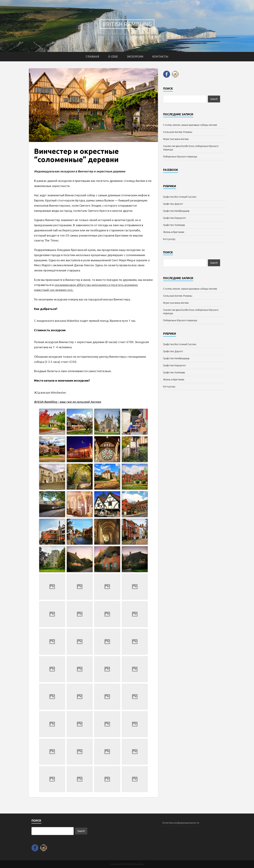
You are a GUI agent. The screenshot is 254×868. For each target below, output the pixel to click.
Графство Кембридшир (176, 211)
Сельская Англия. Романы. (178, 132)
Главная (92, 57)
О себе (113, 57)
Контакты (160, 57)
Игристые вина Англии (176, 139)
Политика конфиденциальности (181, 823)
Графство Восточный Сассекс (180, 197)
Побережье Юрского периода (180, 157)
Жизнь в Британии (174, 232)
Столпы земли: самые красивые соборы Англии (190, 125)
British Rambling (127, 24)
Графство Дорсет (173, 204)
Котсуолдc (169, 239)
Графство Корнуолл (174, 218)
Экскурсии (135, 57)
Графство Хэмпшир (174, 225)
